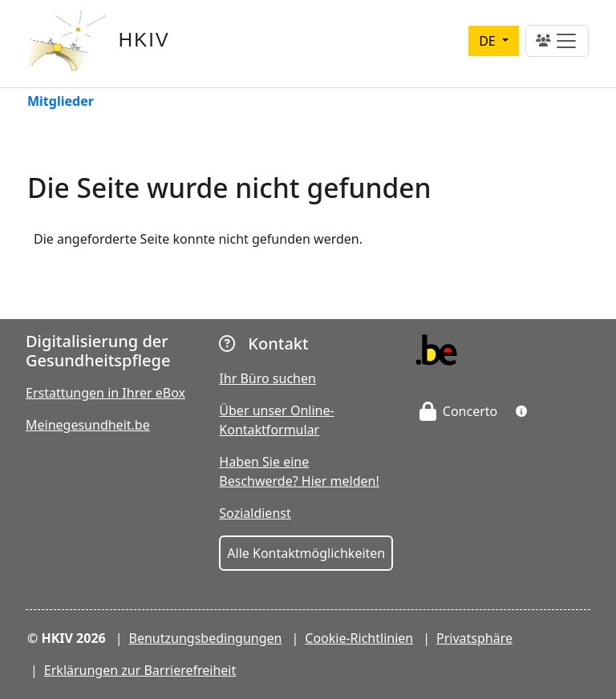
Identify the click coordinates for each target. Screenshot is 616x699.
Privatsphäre (474, 638)
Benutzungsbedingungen (206, 638)
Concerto (459, 411)
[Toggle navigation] (557, 41)
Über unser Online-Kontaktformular (276, 420)
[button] (521, 411)
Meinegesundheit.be (88, 425)
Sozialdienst (255, 513)
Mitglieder (61, 102)
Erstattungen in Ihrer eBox (105, 393)
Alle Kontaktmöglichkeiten (306, 553)
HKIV (144, 40)
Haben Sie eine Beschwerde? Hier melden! (299, 471)
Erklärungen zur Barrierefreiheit (140, 670)
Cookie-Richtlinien (359, 638)
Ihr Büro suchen (267, 378)
